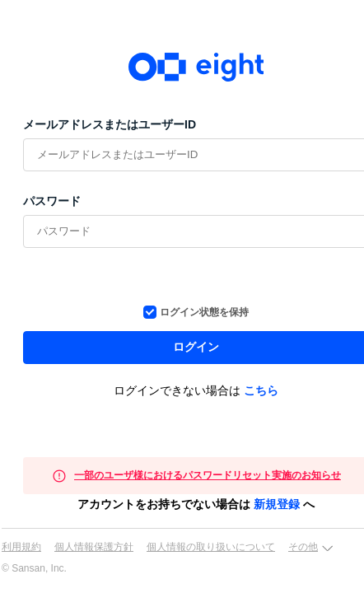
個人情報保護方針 (94, 547)
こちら (261, 390)
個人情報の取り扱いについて (211, 547)
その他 (303, 547)
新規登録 (277, 504)
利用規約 (21, 547)
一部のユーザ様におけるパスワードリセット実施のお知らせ (208, 475)
